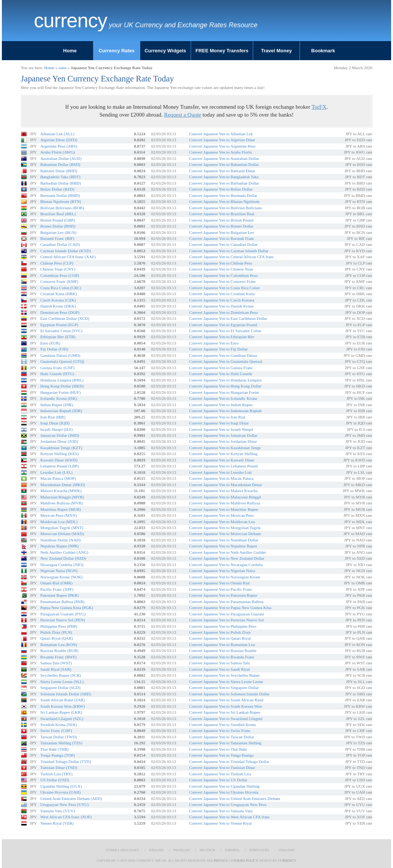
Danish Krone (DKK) (58, 306)
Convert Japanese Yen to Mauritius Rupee (224, 509)
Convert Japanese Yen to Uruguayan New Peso (228, 804)
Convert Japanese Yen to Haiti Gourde (221, 374)
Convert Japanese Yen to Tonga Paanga (222, 755)
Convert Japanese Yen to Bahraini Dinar (222, 171)
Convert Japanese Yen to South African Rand (226, 700)
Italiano (287, 850)
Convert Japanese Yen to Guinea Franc (221, 368)
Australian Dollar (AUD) (61, 158)
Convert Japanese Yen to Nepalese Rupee (223, 546)
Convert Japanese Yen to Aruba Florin (220, 152)
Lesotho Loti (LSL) (56, 472)
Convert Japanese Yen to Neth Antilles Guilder (228, 552)
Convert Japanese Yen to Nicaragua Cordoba (226, 565)
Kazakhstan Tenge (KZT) (61, 448)
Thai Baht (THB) (55, 749)
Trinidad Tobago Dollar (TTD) (66, 762)
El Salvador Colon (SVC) (62, 331)
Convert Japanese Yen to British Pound (221, 220)
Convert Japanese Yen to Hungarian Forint (224, 392)
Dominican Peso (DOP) (60, 312)
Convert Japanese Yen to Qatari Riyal (220, 638)
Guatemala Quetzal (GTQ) (62, 361)
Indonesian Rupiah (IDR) (61, 411)
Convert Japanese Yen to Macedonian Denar (226, 485)
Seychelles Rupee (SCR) (61, 675)
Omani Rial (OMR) (56, 583)
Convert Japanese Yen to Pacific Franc (221, 589)
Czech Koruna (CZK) (58, 300)
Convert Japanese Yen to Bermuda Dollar (223, 195)
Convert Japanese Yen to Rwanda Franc (222, 657)
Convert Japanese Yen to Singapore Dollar (224, 688)
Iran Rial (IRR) (53, 417)
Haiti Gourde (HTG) (57, 374)
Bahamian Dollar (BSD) (60, 164)
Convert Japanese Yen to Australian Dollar (224, 158)
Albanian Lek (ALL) (58, 134)
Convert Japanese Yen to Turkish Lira (220, 774)
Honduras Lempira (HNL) (62, 380)
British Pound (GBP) (58, 220)
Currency (71, 21)
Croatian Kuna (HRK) (59, 294)
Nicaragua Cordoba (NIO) (62, 565)
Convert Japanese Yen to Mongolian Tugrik (225, 528)
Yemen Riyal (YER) (57, 823)
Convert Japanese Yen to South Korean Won (226, 706)
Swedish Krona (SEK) (59, 725)
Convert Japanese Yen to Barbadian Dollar (224, 183)
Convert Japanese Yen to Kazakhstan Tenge (225, 448)
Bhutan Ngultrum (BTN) (61, 201)
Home (70, 51)
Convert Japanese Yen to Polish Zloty (220, 632)
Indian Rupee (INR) (57, 405)
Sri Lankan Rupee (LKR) (61, 712)
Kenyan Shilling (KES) (60, 454)
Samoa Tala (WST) (56, 663)
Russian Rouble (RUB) (59, 651)
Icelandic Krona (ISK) (59, 398)
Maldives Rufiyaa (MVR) (62, 503)
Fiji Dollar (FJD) (54, 349)
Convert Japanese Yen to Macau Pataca (221, 478)
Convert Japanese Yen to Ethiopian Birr (222, 337)
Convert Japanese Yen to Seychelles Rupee (225, 675)
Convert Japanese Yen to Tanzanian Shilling (225, 743)
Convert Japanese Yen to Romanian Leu (222, 645)
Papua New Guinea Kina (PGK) (67, 608)
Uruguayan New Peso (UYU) (65, 804)
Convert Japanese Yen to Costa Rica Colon (225, 288)
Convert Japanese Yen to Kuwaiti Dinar (222, 460)
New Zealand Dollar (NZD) (63, 558)
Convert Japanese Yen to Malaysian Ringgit (225, 497)
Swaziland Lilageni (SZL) (62, 719)
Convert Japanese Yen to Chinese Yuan (221, 269)
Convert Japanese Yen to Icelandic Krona (223, 398)
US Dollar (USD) (55, 780)
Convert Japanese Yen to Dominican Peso (223, 312)
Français (182, 850)
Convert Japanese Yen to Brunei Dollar (221, 226)
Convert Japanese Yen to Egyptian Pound (223, 325)
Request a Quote (183, 115)
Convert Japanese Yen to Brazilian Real (222, 214)
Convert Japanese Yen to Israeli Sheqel (221, 429)
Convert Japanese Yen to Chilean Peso (221, 263)
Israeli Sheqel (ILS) (57, 429)
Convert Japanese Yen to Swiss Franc (220, 730)
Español (232, 850)
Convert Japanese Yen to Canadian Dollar (223, 244)
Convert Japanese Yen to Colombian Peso (223, 275)
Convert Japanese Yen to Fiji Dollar (219, 349)
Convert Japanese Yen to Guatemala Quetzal (226, 361)
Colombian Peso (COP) (60, 275)
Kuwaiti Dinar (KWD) (59, 460)
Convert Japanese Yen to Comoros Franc (223, 281)
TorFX (319, 107)
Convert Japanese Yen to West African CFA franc (230, 817)
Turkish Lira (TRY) (56, 774)
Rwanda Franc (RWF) (59, 657)
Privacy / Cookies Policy (236, 861)
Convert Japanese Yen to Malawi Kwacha (223, 491)
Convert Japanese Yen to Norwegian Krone (225, 577)
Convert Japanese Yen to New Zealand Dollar (227, 558)
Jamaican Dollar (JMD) (60, 435)
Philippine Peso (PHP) (59, 626)
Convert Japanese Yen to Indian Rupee (221, 405)
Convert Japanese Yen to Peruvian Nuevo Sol (227, 620)
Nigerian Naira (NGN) (59, 571)
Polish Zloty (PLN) (56, 632)
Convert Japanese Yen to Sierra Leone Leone (226, 682)
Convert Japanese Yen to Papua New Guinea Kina (230, 608)
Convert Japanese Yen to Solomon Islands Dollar (229, 694)
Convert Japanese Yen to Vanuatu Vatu (221, 811)
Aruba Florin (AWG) (58, 152)
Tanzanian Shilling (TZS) (61, 743)
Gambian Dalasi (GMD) (60, 355)
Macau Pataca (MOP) (58, 478)
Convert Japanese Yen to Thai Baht (218, 749)
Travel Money (276, 51)
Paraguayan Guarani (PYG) (63, 614)
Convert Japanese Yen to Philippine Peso (223, 626)
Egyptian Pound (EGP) (59, 325)
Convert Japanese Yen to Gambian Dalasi (223, 355)
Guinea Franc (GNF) (58, 368)
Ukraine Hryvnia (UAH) (61, 792)
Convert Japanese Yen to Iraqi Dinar (219, 423)
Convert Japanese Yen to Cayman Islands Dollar (229, 251)
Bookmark (323, 51)
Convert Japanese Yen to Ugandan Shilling (224, 786)
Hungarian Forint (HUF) (61, 392)
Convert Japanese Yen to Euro (214, 343)
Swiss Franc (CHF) (56, 730)
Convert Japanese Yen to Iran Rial (217, 417)
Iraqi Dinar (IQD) (55, 423)
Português (259, 850)
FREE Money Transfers (222, 51)
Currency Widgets (165, 51)
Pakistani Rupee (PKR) (60, 595)
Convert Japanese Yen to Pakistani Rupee (223, 595)
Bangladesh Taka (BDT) (60, 177)
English (156, 850)
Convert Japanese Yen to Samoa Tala (219, 663)
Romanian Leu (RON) (59, 645)
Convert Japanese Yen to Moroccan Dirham (225, 534)
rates (63, 68)
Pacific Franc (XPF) (57, 589)
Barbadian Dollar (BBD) (61, 183)
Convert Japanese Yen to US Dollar (218, 780)
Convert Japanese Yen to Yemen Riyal (221, 823)
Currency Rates (117, 51)
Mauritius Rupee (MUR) (61, 509)
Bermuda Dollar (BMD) (60, 195)
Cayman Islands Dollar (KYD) (66, 251)
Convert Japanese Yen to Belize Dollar (221, 189)
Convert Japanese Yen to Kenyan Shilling (223, 454)
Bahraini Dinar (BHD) (59, 171)
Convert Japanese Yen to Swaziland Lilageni (226, 719)
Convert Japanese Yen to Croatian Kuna (222, 294)
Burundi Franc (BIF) (57, 238)
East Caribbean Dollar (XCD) (65, 318)
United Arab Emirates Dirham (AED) (71, 799)
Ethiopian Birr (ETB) (58, 337)
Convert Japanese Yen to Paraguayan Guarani (227, 614)
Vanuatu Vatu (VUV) (58, 811)
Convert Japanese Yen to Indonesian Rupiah (225, 411)
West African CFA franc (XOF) (66, 817)
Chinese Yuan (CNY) (58, 269)
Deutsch (208, 850)
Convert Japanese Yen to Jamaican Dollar (223, 435)
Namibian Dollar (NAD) (61, 540)
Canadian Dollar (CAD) (60, 244)
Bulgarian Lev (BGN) (59, 232)
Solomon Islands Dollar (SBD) (66, 694)
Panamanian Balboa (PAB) (62, 602)
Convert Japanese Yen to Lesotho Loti (220, 472)
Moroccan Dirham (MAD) (62, 534)
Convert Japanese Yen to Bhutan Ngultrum (224, 201)
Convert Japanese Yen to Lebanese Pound (223, 466)
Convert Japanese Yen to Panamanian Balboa (226, 602)
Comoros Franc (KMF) (59, 281)
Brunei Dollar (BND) (58, 226)
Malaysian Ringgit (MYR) (62, 497)
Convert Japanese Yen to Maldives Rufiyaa (225, 503)
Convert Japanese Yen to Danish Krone (221, 306)
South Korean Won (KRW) (63, 706)
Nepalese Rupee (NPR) (60, 546)
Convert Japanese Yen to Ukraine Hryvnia (224, 792)
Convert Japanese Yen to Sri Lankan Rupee (225, 712)
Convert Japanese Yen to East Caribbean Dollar (228, 318)
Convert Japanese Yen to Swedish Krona (222, 725)
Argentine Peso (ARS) (59, 146)
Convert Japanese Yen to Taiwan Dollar (222, 737)
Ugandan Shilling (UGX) (61, 786)
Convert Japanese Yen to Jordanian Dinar (223, 441)
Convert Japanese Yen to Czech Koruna (222, 300)
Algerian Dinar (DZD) (59, 140)
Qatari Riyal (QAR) (57, 638)
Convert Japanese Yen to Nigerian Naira (222, 571)
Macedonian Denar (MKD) (63, 485)
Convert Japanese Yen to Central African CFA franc (232, 257)
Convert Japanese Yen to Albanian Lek (221, 134)
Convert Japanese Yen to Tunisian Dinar (222, 767)
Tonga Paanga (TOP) (58, 755)
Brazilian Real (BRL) (58, 214)
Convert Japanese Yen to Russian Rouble (223, 651)
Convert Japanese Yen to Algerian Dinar (222, 140)
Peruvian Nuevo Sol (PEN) (63, 620)
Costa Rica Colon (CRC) (61, 288)
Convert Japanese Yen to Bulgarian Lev (222, 232)
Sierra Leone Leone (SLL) (62, 682)
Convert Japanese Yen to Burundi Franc (222, 238)
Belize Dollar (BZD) (57, 189)
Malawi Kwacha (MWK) (61, 491)
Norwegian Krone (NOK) (62, 577)
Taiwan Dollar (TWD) (59, 737)
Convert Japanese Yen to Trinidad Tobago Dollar (229, 762)
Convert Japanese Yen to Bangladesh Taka (224, 177)
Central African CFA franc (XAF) (68, 257)
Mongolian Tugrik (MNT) (62, 528)
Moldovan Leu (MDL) (59, 522)
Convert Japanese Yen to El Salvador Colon (225, 331)
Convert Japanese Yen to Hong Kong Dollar (225, 386)
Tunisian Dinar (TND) (59, 767)
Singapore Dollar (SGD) (61, 688)
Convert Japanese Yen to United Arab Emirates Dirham (235, 799)
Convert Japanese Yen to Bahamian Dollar (224, 164)
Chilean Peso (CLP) (57, 263)
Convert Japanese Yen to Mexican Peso (222, 515)
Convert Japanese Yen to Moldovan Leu (222, 522)
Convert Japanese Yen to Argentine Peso (222, 146)
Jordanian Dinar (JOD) (59, 441)
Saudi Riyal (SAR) (56, 669)
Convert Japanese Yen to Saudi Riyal (220, 669)
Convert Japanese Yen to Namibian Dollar (224, 540)
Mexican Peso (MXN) (59, 515)
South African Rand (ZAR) (63, 700)
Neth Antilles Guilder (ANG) (65, 552)
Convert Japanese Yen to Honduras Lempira (225, 380)
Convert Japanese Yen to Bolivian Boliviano (226, 208)
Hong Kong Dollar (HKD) (62, 386)
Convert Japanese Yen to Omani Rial (219, 583)
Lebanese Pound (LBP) (60, 466)
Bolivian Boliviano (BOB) (62, 208)
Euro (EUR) (50, 343)
